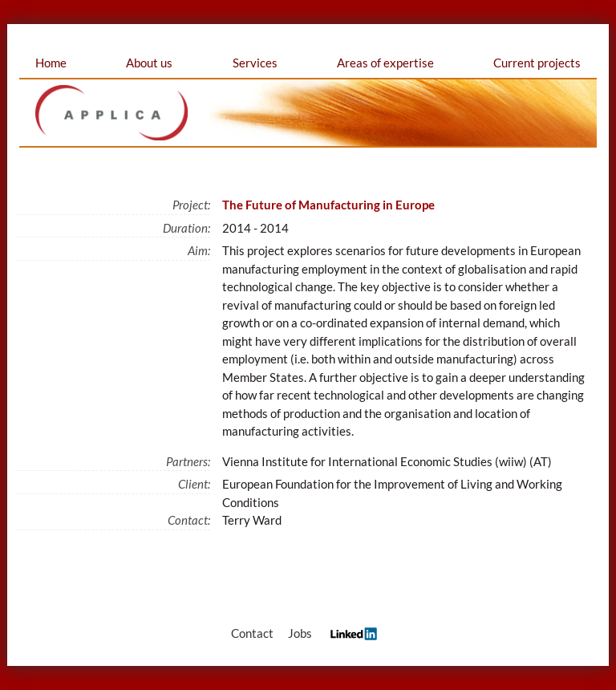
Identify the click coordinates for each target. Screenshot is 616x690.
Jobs (300, 633)
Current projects (537, 63)
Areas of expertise (385, 63)
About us (149, 63)
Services (255, 63)
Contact (252, 633)
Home (51, 63)
